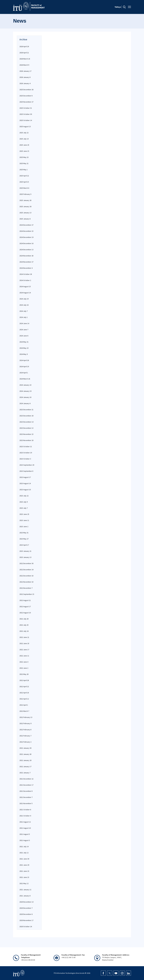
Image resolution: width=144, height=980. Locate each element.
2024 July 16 (24, 305)
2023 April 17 (24, 545)
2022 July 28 (24, 619)
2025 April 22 (24, 176)
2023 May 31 (24, 533)
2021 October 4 (25, 816)
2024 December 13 (26, 250)
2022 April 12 (24, 699)
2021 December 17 (26, 785)
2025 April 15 (24, 182)
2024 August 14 (25, 293)
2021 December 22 (26, 779)
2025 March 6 (24, 188)
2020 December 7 (26, 908)
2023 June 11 (24, 520)
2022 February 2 (25, 742)
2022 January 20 (25, 760)
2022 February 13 (26, 717)
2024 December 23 (26, 231)
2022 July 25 (24, 625)
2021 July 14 (24, 846)
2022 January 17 (25, 766)
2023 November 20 (26, 440)
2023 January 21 (25, 551)
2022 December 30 (26, 563)
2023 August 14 (25, 483)
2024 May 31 (24, 342)
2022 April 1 (24, 705)
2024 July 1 (24, 317)
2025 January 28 (25, 200)
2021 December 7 (26, 797)
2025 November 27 (26, 102)
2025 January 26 (25, 206)
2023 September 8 (26, 471)
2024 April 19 (24, 366)
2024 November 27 (26, 262)
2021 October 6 (25, 810)
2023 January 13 (25, 557)
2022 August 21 (25, 600)
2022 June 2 (24, 668)
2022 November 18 (26, 582)
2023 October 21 (26, 446)
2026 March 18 (25, 59)
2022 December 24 (26, 570)
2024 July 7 (24, 311)
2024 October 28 (26, 274)
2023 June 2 (24, 526)
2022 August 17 (25, 606)
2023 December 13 (26, 428)
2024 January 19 (25, 391)
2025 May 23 (24, 157)
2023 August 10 (25, 490)
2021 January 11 (25, 890)
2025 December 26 (26, 90)
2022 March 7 (24, 711)
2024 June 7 (24, 330)
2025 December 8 (26, 96)
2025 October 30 (26, 114)
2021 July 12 (24, 853)
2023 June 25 (24, 514)
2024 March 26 (25, 379)
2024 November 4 (26, 268)
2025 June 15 (24, 151)
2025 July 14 (24, 139)
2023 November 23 (26, 434)
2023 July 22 (24, 496)
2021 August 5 (25, 834)
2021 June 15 (24, 877)
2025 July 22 (24, 133)
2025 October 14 (26, 120)
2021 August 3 (25, 840)
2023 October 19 (26, 453)
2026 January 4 (25, 83)
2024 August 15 (25, 286)
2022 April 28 (24, 680)
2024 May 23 (24, 348)
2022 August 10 (25, 613)
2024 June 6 (24, 336)
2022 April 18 (24, 693)
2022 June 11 (24, 656)
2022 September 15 (27, 594)
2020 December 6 (26, 914)
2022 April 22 (24, 686)
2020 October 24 (26, 926)
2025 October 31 (26, 108)
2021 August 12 (25, 822)
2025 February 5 (25, 194)
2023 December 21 (26, 410)
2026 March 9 (24, 65)
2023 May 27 (24, 539)
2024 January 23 (25, 385)
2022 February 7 (25, 736)
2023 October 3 (25, 459)
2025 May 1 (24, 170)
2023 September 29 (27, 465)
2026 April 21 (24, 53)
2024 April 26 (24, 360)
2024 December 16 (26, 243)
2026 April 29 (24, 46)
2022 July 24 (24, 631)
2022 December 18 (26, 576)
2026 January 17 (25, 71)
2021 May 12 (24, 883)
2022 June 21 (24, 637)
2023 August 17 (25, 477)
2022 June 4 (24, 662)
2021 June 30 (24, 859)
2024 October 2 (25, 280)
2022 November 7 (26, 588)
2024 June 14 (24, 323)
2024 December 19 (26, 237)
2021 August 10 (25, 828)
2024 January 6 (25, 403)
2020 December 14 (26, 902)
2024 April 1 (24, 373)
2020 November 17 (26, 920)
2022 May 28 (24, 674)
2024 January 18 (25, 397)
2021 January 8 (25, 896)
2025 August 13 (25, 126)
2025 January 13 (25, 213)
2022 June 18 (24, 643)
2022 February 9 (25, 723)
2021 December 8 (26, 791)
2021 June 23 (24, 871)
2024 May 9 (24, 354)
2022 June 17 (24, 650)
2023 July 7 (24, 508)
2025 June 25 (24, 145)
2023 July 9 (24, 502)
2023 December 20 (26, 416)
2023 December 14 (26, 422)
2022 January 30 (25, 748)
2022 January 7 (25, 773)
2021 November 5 (26, 803)
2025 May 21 (24, 163)
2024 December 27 (26, 225)
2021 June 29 (24, 865)
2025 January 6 (25, 219)
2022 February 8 (25, 730)
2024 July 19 (24, 299)
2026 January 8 (25, 77)
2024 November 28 (26, 256)
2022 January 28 (25, 754)
